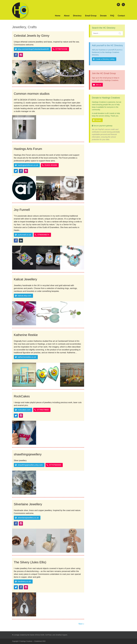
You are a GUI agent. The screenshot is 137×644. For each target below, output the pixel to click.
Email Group (91, 16)
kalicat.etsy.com (23, 296)
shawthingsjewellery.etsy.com (29, 465)
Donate (103, 16)
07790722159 (60, 49)
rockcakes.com (23, 410)
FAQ (112, 16)
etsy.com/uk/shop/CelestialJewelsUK (32, 49)
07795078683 (42, 410)
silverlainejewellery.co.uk (27, 518)
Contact (121, 16)
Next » (81, 624)
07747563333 (54, 465)
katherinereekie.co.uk (25, 357)
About (67, 16)
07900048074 (42, 235)
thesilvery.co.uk (23, 581)
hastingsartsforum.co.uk (27, 165)
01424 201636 (49, 165)
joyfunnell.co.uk (23, 235)
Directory (77, 16)
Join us (97, 85)
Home (58, 16)
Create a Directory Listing (104, 59)
